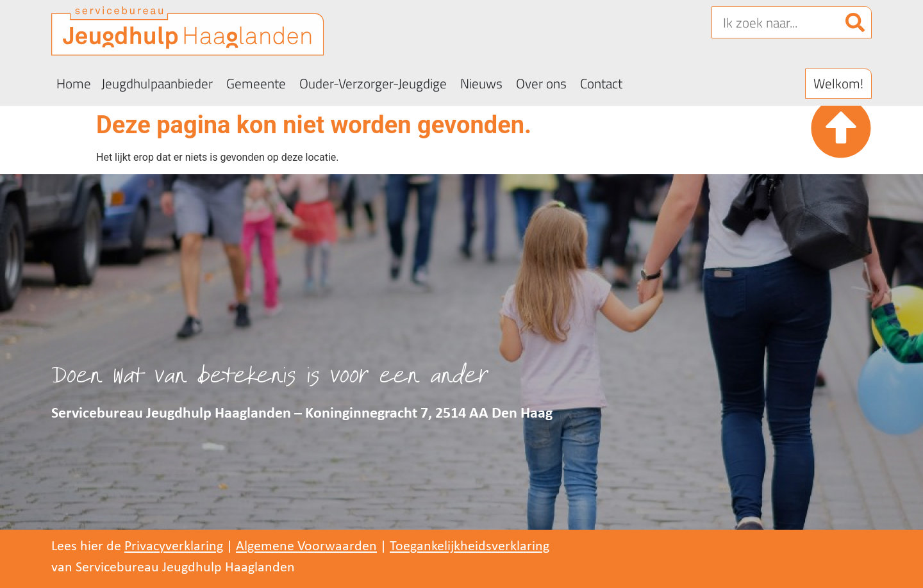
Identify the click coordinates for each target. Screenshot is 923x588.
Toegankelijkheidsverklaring (470, 547)
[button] (838, 84)
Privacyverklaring (174, 547)
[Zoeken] (855, 22)
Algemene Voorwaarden (306, 547)
